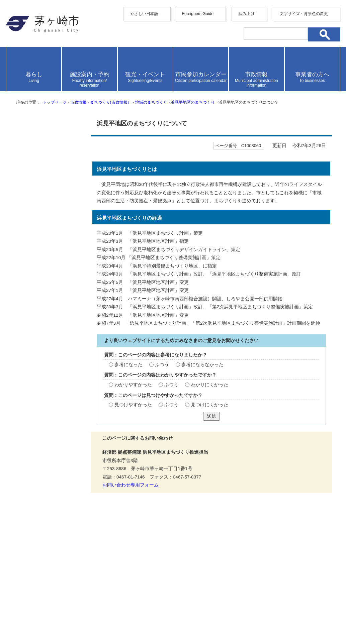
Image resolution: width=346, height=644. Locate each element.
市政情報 (78, 102)
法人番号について (87, 606)
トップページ (55, 102)
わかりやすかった (133, 385)
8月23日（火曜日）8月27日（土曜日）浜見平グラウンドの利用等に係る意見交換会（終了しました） (49, 383)
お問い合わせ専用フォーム (131, 485)
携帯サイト (66, 545)
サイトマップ (107, 545)
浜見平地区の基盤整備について (48, 192)
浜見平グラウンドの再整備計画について (48, 355)
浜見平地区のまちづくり (193, 102)
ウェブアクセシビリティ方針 (170, 545)
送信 (211, 416)
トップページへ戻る (316, 522)
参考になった (128, 365)
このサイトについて (240, 545)
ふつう (162, 365)
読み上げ (247, 14)
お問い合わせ (84, 620)
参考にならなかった (202, 365)
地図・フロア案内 (30, 620)
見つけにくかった (209, 405)
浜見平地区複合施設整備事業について (48, 213)
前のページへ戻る (255, 522)
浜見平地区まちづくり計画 (48, 303)
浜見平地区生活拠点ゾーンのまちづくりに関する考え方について (48, 237)
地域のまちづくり (151, 102)
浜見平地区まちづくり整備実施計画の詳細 (48, 335)
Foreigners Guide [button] (198, 14)
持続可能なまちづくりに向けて (48, 172)
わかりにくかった (209, 385)
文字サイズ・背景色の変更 (304, 14)
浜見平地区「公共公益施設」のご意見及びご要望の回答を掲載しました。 (48, 264)
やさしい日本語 (144, 14)
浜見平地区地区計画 (41, 317)
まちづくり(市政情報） (111, 102)
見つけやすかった (133, 405)
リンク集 (287, 545)
